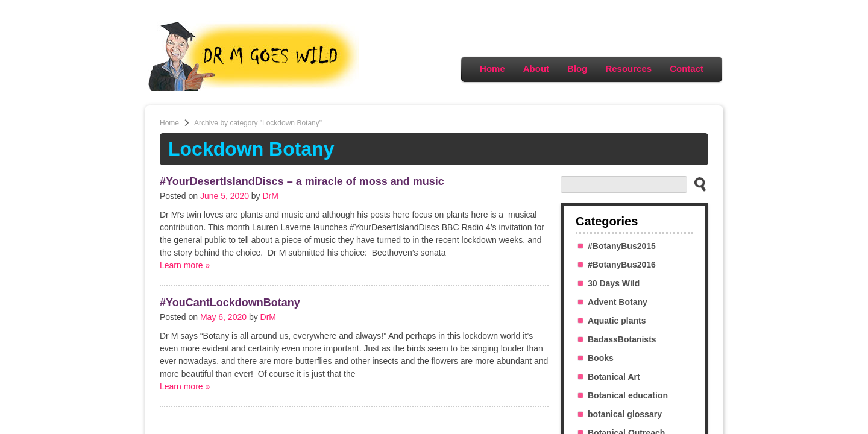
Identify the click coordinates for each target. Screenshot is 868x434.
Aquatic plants (617, 321)
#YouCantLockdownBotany (230, 303)
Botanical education (628, 395)
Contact (687, 68)
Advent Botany (618, 302)
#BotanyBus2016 (622, 265)
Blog (577, 68)
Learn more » (185, 265)
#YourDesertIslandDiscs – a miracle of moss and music (302, 181)
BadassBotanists (622, 339)
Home (492, 68)
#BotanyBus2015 (622, 246)
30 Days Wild (614, 283)
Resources (628, 68)
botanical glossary (625, 414)
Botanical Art (614, 377)
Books (601, 358)
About (536, 68)
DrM (271, 196)
